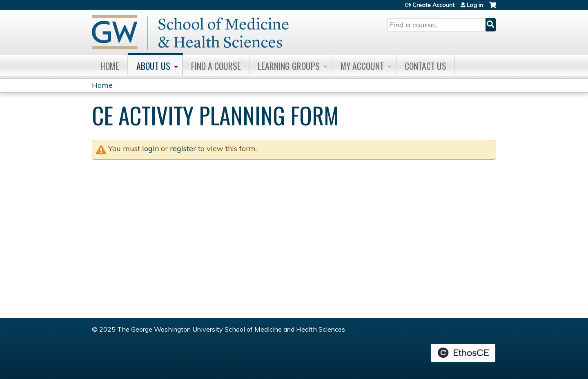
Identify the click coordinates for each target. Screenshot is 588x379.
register (183, 148)
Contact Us (425, 66)
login (150, 148)
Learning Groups (289, 66)
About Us (153, 66)
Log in (475, 5)
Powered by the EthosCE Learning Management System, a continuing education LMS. (463, 353)
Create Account (433, 5)
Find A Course (216, 66)
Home (110, 66)
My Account (362, 66)
